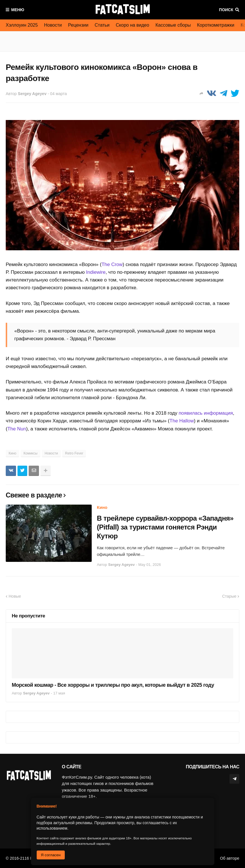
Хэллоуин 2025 (22, 25)
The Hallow (182, 421)
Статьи (102, 25)
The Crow (112, 264)
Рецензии (78, 25)
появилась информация (206, 413)
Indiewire (96, 272)
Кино (12, 453)
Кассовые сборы (173, 25)
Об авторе (230, 858)
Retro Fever (74, 453)
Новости (53, 25)
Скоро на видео (133, 25)
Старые (229, 596)
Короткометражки (216, 25)
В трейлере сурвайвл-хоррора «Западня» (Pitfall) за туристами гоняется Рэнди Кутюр (165, 527)
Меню (18, 10)
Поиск (226, 10)
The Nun (17, 429)
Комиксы (31, 453)
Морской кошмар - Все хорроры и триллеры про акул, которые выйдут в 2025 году (113, 685)
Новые (15, 596)
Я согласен (51, 855)
